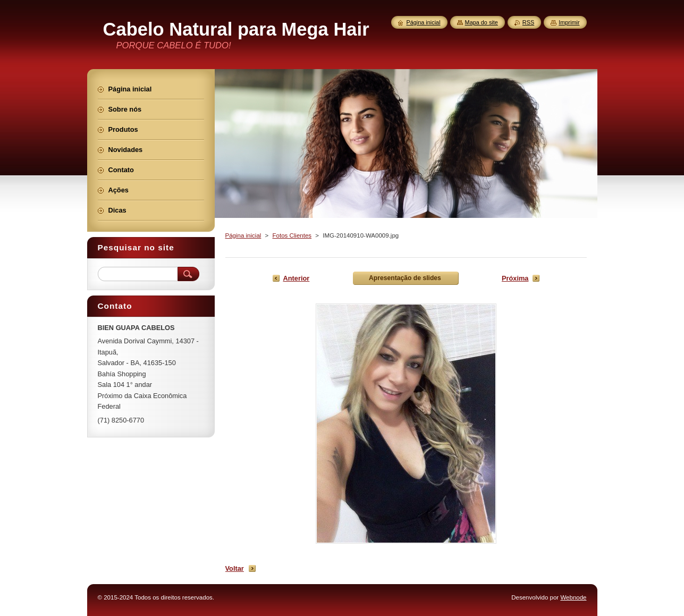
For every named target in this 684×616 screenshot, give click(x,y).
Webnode (573, 597)
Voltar (235, 568)
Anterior (297, 278)
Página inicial (243, 235)
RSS (528, 22)
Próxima (515, 278)
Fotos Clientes (292, 235)
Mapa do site (482, 22)
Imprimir (569, 22)
